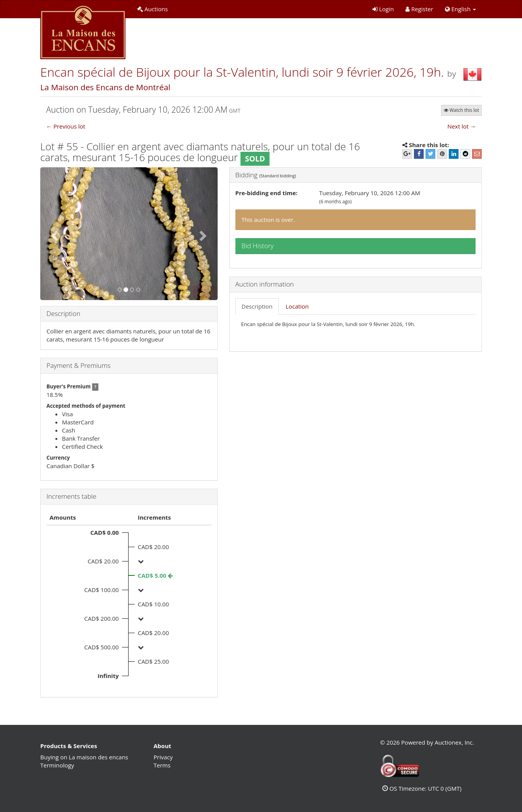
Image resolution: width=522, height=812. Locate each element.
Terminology (57, 765)
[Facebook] (419, 154)
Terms (162, 765)
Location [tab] (297, 306)
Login (383, 9)
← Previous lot (66, 126)
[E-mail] (477, 154)
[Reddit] (465, 154)
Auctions (152, 9)
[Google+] (407, 154)
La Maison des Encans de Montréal (105, 87)
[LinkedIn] (454, 154)
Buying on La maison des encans (84, 757)
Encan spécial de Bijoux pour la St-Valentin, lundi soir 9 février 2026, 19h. (244, 72)
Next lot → (462, 126)
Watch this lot (461, 110)
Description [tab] (257, 306)
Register (419, 9)
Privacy (163, 757)
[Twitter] (430, 154)
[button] (460, 9)
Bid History (258, 246)
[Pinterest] (442, 154)
